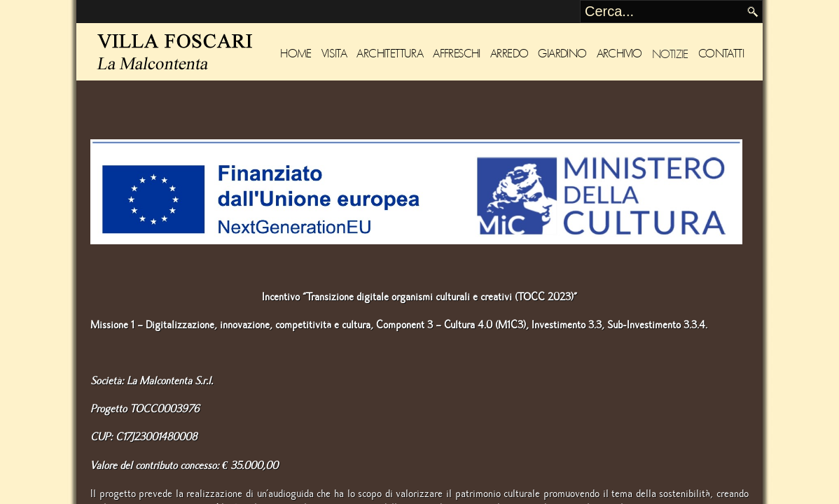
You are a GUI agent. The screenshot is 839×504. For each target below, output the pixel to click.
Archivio (619, 54)
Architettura (390, 54)
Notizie (670, 54)
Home (296, 54)
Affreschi (457, 54)
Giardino (562, 54)
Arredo (509, 54)
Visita (334, 54)
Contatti (721, 54)
